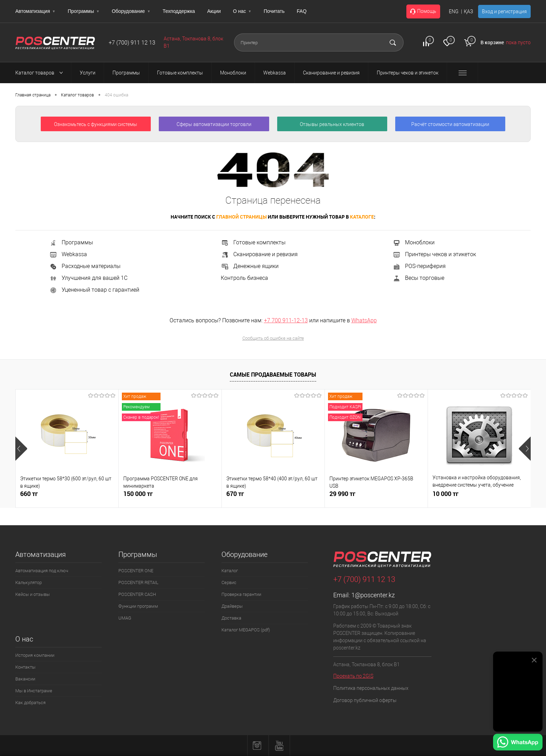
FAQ (302, 11)
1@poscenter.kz (373, 595)
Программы (84, 11)
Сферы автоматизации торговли (214, 124)
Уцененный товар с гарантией (94, 290)
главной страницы (241, 217)
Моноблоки (414, 242)
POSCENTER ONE (136, 571)
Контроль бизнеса (244, 278)
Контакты (25, 667)
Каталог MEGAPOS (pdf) (246, 630)
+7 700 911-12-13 (286, 320)
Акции (214, 11)
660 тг (29, 494)
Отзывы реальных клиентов (332, 124)
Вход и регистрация (504, 11)
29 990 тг (342, 494)
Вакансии (25, 679)
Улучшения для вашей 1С (88, 278)
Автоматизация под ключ (42, 571)
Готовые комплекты (253, 242)
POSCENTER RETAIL (138, 582)
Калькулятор (29, 582)
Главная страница (33, 95)
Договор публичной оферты (365, 700)
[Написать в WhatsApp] (518, 743)
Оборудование (131, 11)
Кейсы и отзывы (33, 594)
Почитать (274, 11)
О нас (242, 11)
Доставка (231, 618)
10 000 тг (446, 494)
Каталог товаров (41, 73)
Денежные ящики (250, 266)
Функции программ (138, 606)
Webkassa (68, 254)
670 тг (235, 494)
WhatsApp (364, 320)
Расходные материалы (85, 266)
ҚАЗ (468, 11)
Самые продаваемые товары (273, 375)
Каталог (230, 571)
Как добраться (30, 703)
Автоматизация (35, 11)
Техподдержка (179, 11)
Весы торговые (418, 278)
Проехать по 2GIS (353, 676)
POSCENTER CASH (137, 594)
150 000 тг (138, 494)
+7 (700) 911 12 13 (132, 43)
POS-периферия (419, 266)
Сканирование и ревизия (259, 254)
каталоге (362, 217)
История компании (35, 655)
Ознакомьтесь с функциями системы (96, 124)
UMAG (125, 618)
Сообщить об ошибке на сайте (273, 338)
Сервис (229, 582)
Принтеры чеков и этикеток (434, 254)
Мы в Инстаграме (34, 691)
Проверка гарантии (241, 594)
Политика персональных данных (371, 688)
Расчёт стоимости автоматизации (450, 124)
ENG (454, 11)
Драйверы (232, 606)
